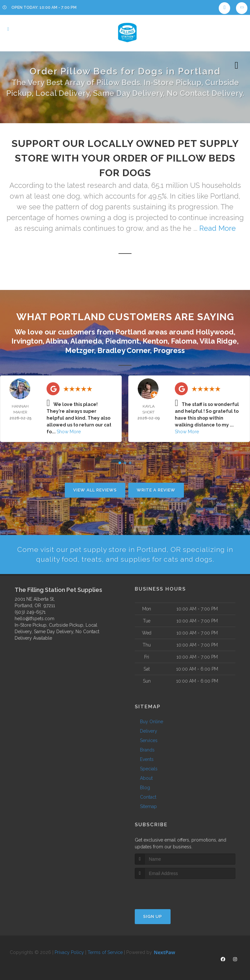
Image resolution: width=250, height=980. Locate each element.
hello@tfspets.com (35, 619)
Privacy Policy (69, 953)
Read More (217, 228)
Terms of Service (105, 953)
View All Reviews (95, 490)
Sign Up (153, 917)
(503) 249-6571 (30, 612)
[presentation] (169, 891)
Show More (69, 432)
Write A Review (156, 490)
